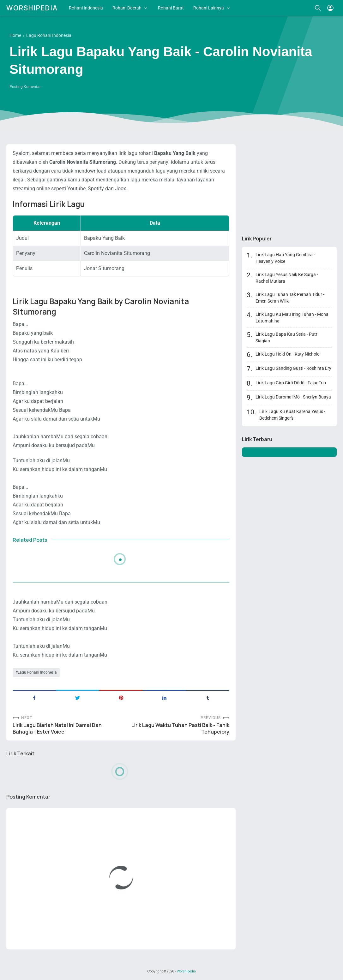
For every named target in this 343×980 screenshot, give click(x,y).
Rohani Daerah (127, 8)
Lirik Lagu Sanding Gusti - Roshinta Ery (293, 368)
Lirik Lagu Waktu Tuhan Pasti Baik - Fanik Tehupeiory (180, 729)
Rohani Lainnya (209, 8)
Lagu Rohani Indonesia (37, 672)
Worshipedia (32, 8)
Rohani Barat (171, 8)
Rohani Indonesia (86, 8)
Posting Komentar (25, 87)
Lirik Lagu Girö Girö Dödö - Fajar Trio (291, 383)
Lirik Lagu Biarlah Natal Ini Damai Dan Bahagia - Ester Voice (57, 729)
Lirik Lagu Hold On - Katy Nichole (287, 354)
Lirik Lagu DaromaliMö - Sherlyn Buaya (293, 397)
